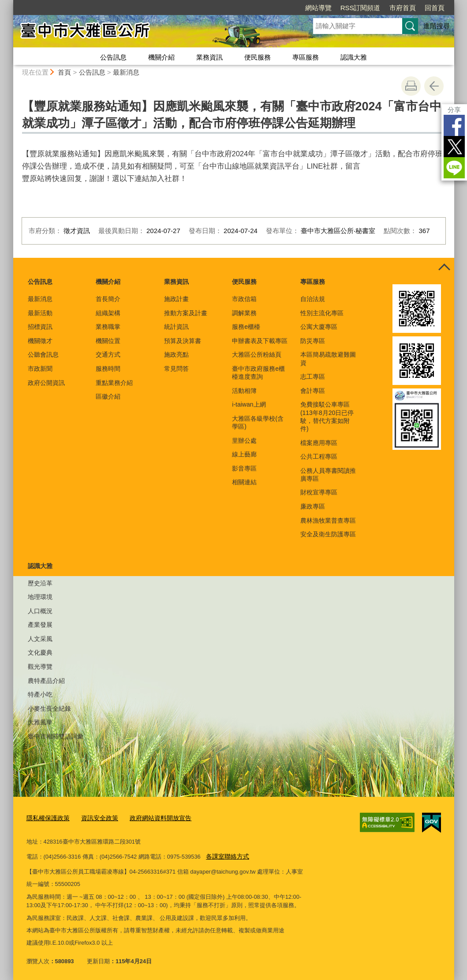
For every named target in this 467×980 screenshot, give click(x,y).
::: (9, 4)
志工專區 (313, 377)
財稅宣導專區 (319, 492)
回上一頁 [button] (434, 86)
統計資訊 (176, 327)
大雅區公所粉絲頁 (257, 354)
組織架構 (108, 313)
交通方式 (108, 354)
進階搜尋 (437, 26)
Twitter (454, 147)
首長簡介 (108, 299)
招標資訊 (40, 327)
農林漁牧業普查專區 (328, 520)
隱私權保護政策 (47, 817)
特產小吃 (40, 694)
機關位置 (108, 341)
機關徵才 (40, 341)
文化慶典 (40, 652)
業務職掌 (108, 327)
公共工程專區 (319, 456)
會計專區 (313, 391)
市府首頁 (403, 8)
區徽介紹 (108, 396)
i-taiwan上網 (249, 404)
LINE (454, 168)
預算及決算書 (183, 341)
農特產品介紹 (46, 681)
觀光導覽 (40, 667)
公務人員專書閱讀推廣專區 (328, 475)
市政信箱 (244, 299)
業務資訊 (209, 57)
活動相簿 (244, 391)
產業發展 (40, 625)
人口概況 (40, 611)
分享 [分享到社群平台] (454, 110)
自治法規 (313, 299)
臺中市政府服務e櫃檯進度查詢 (258, 373)
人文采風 (40, 639)
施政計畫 (176, 299)
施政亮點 (176, 354)
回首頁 (435, 8)
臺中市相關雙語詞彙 (56, 736)
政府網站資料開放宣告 (153, 817)
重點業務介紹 (114, 383)
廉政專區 (313, 506)
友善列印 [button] (411, 86)
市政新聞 (40, 369)
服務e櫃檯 (246, 327)
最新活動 (40, 313)
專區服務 (306, 57)
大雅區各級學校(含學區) (258, 422)
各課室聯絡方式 (226, 854)
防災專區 (313, 341)
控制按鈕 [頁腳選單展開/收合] (445, 268)
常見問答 (176, 369)
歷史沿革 (40, 583)
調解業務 (244, 313)
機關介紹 (161, 57)
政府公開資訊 (46, 383)
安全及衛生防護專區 (328, 534)
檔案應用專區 (319, 443)
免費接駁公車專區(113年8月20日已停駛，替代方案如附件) (327, 416)
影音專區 (244, 468)
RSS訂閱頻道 (361, 8)
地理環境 (40, 597)
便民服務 (258, 57)
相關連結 (244, 482)
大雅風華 (40, 722)
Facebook (454, 125)
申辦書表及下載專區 (260, 341)
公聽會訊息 (43, 354)
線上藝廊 (244, 454)
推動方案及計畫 (186, 313)
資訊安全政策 (95, 817)
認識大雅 (354, 57)
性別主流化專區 (322, 313)
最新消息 (126, 72)
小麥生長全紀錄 (49, 709)
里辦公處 (244, 441)
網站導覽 (318, 8)
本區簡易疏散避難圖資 (328, 358)
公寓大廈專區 (319, 327)
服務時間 (108, 369)
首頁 (64, 72)
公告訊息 (113, 57)
